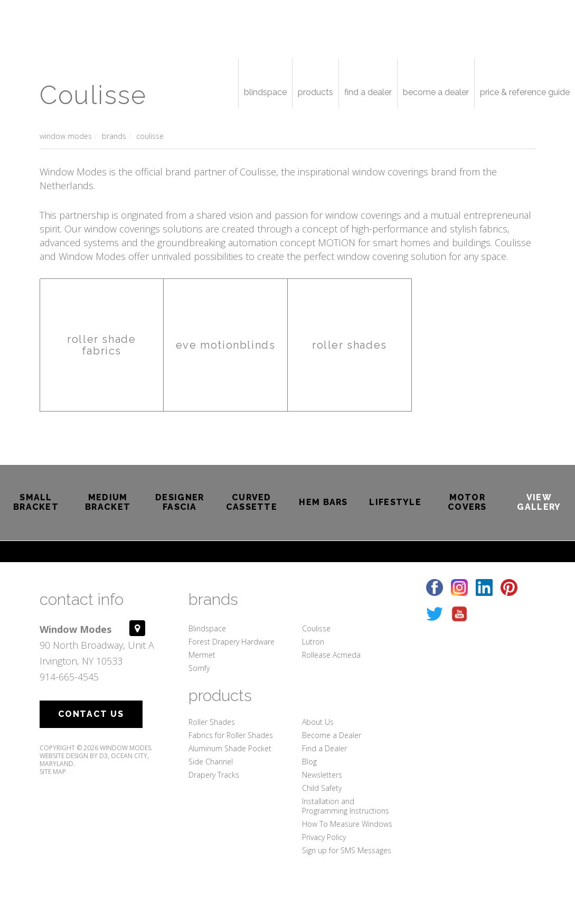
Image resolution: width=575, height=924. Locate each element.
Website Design (64, 756)
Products (315, 92)
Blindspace (265, 92)
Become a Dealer (436, 92)
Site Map (53, 772)
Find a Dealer (368, 92)
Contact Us (91, 714)
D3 (103, 756)
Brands (114, 136)
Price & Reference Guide (525, 92)
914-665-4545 (69, 677)
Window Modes (66, 136)
